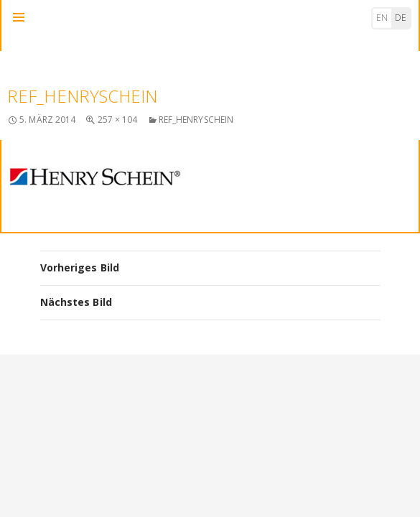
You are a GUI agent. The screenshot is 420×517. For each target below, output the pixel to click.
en (382, 18)
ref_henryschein (196, 120)
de (401, 18)
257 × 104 (118, 120)
